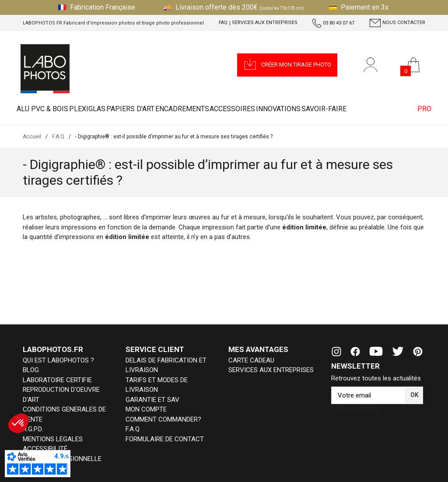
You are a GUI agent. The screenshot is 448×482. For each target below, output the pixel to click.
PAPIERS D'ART (150, 109)
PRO (420, 109)
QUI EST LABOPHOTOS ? (58, 360)
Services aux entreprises (265, 23)
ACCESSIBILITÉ (45, 449)
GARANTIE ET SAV (152, 400)
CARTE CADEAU (251, 360)
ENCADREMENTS (210, 109)
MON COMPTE (146, 409)
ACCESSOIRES (268, 109)
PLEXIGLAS (99, 109)
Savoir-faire (376, 109)
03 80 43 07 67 (333, 23)
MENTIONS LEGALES (53, 439)
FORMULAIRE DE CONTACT (165, 439)
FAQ (223, 23)
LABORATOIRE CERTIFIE (57, 380)
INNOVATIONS (322, 109)
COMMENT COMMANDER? (163, 419)
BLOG (31, 370)
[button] (287, 65)
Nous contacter (397, 23)
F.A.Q (133, 429)
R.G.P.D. (33, 429)
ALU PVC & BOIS (46, 109)
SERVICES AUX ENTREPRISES (271, 370)
